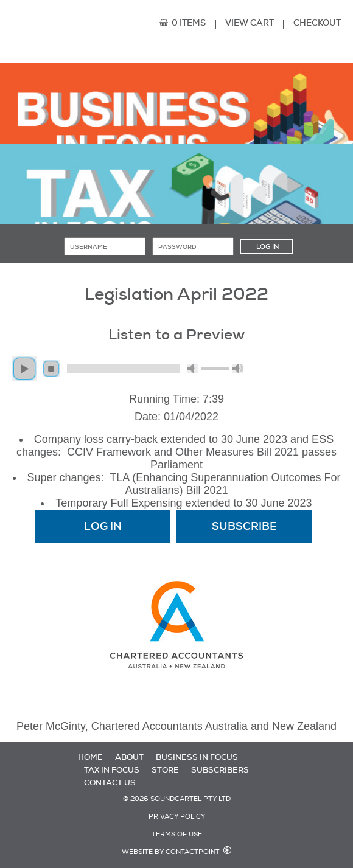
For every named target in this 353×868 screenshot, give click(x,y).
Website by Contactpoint (171, 852)
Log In (103, 526)
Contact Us (110, 783)
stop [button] (51, 369)
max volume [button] (238, 368)
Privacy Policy (177, 817)
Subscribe (177, 273)
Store (165, 770)
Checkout (317, 23)
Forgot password (177, 266)
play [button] (24, 369)
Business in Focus (197, 757)
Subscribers (220, 770)
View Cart (250, 23)
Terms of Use (177, 834)
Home (90, 757)
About (129, 757)
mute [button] (193, 368)
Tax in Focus (112, 770)
